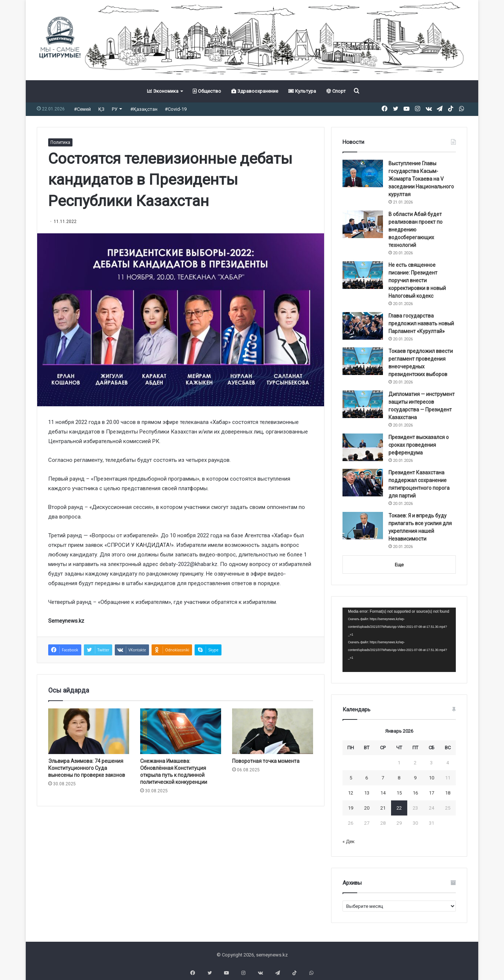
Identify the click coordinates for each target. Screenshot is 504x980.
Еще (399, 565)
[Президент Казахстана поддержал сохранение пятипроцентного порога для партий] (363, 483)
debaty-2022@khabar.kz (189, 564)
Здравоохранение (255, 91)
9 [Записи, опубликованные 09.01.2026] (415, 778)
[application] (399, 640)
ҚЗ (101, 109)
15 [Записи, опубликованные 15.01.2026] (399, 793)
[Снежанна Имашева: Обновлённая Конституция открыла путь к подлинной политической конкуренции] (181, 731)
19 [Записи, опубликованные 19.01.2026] (351, 808)
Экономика (163, 91)
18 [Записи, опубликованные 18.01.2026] (448, 793)
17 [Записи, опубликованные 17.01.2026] (432, 793)
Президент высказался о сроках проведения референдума (419, 445)
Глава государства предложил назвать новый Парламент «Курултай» (421, 323)
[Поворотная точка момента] (273, 731)
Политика (60, 142)
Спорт (336, 91)
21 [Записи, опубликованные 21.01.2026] (383, 808)
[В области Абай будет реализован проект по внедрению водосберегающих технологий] (363, 224)
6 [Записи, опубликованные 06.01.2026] (367, 778)
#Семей (82, 109)
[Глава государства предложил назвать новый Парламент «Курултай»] (363, 326)
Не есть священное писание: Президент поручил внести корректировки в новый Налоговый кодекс (417, 280)
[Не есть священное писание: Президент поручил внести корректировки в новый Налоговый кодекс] (363, 275)
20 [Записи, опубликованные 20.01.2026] (367, 808)
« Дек (349, 841)
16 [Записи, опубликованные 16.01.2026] (415, 793)
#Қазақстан (144, 109)
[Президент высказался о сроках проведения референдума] (363, 447)
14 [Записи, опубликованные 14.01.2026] (383, 793)
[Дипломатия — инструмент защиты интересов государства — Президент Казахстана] (363, 404)
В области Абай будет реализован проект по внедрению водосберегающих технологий (416, 230)
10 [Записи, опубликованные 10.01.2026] (432, 778)
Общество (207, 91)
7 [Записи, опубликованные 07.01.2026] (383, 778)
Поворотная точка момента (266, 761)
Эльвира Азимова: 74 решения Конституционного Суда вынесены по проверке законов (87, 768)
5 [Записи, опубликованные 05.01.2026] (351, 778)
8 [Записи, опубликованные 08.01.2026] (399, 778)
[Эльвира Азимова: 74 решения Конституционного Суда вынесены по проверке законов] (89, 731)
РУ (115, 109)
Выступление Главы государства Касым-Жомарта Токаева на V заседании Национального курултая (421, 179)
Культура (302, 91)
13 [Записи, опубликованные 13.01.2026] (367, 793)
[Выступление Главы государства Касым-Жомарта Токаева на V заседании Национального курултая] (363, 174)
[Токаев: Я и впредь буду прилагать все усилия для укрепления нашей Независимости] (363, 526)
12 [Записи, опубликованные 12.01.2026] (351, 793)
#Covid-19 (176, 109)
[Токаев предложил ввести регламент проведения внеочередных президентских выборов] (363, 361)
